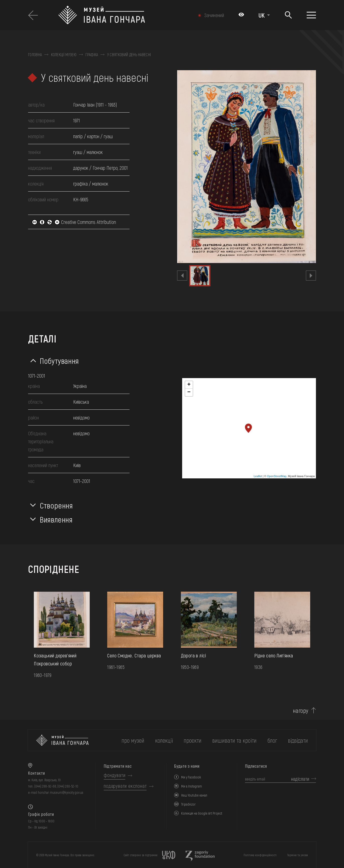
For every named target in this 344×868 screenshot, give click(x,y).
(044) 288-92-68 (45, 786)
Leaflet (258, 476)
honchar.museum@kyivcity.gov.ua (61, 792)
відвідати (298, 740)
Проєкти (193, 740)
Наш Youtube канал (194, 795)
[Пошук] (288, 15)
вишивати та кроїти (234, 740)
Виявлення (56, 519)
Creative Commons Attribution (74, 222)
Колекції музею (64, 55)
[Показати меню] (311, 15)
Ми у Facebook (191, 777)
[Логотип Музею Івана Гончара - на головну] (122, 15)
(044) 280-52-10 (68, 786)
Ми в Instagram (192, 786)
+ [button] (189, 385)
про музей (133, 740)
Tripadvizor (188, 804)
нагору (301, 711)
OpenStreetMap (277, 476)
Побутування (59, 361)
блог (272, 740)
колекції (164, 740)
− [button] (189, 392)
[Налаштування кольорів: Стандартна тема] (241, 15)
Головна (35, 55)
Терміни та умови (298, 855)
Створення (56, 505)
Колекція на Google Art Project (202, 813)
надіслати (300, 779)
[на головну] (62, 740)
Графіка (92, 55)
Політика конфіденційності (260, 855)
